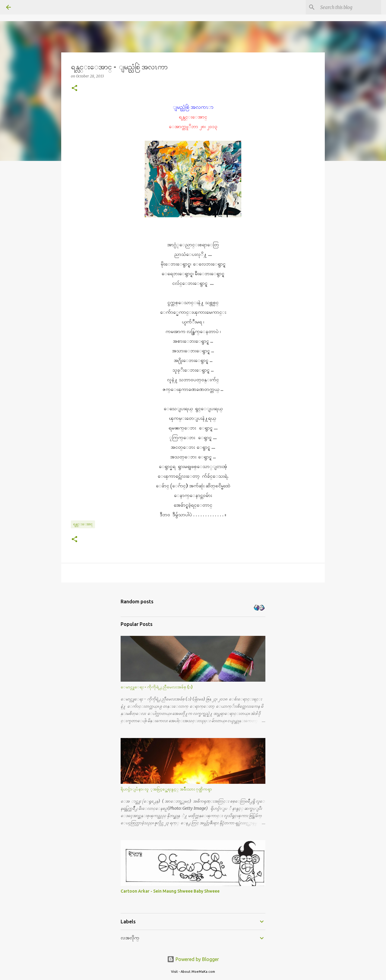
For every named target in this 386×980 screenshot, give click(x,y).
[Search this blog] (350, 7)
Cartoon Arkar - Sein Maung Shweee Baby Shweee (170, 891)
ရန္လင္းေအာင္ (83, 524)
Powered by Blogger (193, 959)
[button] (74, 88)
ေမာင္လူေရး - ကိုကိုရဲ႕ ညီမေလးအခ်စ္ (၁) (157, 687)
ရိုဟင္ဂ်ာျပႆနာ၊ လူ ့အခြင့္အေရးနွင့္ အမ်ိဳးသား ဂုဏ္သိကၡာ (166, 789)
